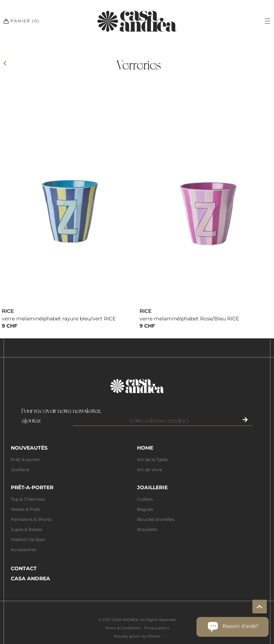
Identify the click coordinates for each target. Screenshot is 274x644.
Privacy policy (157, 628)
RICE (8, 311)
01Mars (154, 636)
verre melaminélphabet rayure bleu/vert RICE (59, 319)
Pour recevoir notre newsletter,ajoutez (61, 415)
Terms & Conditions (123, 628)
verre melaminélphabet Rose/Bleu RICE (189, 319)
